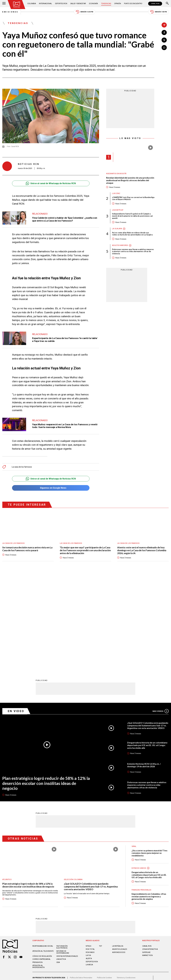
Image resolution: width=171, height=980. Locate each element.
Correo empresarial (41, 863)
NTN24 (88, 850)
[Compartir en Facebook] (164, 33)
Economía (93, 4)
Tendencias (106, 4)
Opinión (118, 4)
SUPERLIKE (146, 856)
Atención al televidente (43, 855)
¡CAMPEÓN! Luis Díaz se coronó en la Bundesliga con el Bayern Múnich (133, 198)
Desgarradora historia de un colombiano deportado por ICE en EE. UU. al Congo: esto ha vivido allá (147, 649)
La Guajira (117, 229)
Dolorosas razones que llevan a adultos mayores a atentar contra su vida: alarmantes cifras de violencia (133, 252)
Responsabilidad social (43, 850)
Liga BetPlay (118, 210)
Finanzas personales (141, 793)
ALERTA (89, 862)
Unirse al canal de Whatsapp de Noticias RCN (51, 183)
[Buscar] (167, 4)
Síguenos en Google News (51, 488)
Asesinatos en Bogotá (116, 174)
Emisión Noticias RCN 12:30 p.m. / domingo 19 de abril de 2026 (144, 669)
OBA (58, 866)
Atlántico (7, 783)
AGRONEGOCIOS (119, 856)
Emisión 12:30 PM (84, 12)
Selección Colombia (73, 783)
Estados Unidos (139, 772)
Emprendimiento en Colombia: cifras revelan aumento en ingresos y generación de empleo (149, 800)
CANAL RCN (155, 4)
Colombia (32, 4)
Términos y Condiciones (126, 881)
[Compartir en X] (164, 40)
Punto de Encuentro (133, 4)
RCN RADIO (90, 856)
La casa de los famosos (22, 467)
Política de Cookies (104, 881)
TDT (101, 850)
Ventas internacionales (67, 860)
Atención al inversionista (38, 870)
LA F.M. (89, 859)
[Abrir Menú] (4, 4)
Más (161, 615)
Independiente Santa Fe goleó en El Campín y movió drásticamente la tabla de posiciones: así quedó (132, 216)
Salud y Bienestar (78, 4)
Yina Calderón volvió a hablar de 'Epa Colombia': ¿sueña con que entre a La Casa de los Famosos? (65, 219)
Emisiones (10, 12)
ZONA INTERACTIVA (150, 853)
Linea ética (61, 863)
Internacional (45, 4)
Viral (134, 750)
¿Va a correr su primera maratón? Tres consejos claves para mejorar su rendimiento (149, 757)
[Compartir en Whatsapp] (164, 48)
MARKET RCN (147, 859)
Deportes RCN (61, 4)
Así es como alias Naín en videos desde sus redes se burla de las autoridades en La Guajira (132, 234)
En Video (16, 615)
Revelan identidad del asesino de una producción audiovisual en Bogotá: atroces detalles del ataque (130, 180)
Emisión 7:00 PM (158, 12)
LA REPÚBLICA (118, 850)
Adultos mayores (120, 245)
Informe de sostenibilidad (63, 856)
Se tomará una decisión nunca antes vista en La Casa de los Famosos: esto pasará (27, 549)
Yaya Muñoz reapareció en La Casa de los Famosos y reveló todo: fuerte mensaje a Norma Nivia (65, 426)
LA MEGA (89, 868)
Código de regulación (42, 860)
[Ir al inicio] (17, 5)
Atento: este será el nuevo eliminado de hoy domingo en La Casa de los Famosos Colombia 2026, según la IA (142, 550)
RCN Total (90, 853)
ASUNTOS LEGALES (120, 853)
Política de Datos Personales (81, 881)
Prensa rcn (37, 866)
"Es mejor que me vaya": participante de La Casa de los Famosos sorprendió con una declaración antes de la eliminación (85, 550)
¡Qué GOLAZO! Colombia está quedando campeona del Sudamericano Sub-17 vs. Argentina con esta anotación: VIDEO (148, 629)
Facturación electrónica (62, 851)
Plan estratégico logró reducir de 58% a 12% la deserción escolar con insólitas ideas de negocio (46, 687)
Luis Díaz (116, 193)
